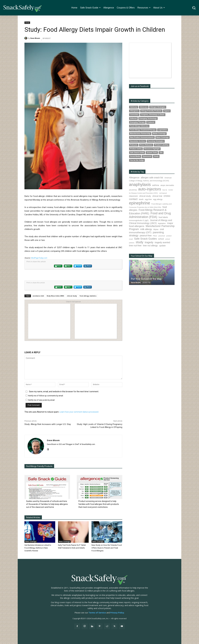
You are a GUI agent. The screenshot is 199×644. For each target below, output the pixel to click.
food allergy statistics (88, 296)
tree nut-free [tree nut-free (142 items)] (135, 245)
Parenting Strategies (156, 141)
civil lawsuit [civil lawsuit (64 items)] (163, 193)
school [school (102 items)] (161, 239)
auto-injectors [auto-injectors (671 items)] (150, 189)
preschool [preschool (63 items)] (162, 236)
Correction (134, 115)
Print (58, 266)
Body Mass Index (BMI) (55, 296)
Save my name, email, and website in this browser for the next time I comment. (64, 392)
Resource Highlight (152, 149)
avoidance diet (38, 296)
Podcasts (134, 145)
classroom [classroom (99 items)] (133, 196)
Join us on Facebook (140, 86)
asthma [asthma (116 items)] (156, 185)
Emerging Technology (148, 118)
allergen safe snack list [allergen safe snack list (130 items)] (152, 178)
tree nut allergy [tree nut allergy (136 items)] (150, 246)
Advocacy (144, 107)
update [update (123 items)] (162, 246)
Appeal (167, 111)
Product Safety (136, 149)
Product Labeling (162, 145)
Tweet (78, 266)
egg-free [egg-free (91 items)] (148, 199)
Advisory (134, 107)
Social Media (135, 156)
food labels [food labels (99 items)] (163, 217)
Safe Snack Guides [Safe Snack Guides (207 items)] (145, 239)
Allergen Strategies (158, 107)
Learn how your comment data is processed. (79, 412)
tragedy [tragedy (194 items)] (149, 242)
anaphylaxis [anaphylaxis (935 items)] (140, 184)
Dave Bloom (35, 38)
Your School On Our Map (142, 256)
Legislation (163, 130)
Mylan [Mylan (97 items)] (156, 229)
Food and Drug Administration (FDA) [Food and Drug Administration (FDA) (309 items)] (150, 215)
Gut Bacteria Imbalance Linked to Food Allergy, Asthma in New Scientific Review (38, 548)
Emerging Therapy (137, 122)
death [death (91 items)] (141, 199)
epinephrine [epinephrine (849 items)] (140, 203)
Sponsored (147, 156)
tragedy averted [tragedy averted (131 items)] (162, 242)
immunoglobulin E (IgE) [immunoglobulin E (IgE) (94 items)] (139, 220)
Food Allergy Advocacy (139, 126)
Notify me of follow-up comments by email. (46, 396)
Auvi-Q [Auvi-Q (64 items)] (165, 190)
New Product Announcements (142, 137)
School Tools (152, 153)
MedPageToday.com (39, 258)
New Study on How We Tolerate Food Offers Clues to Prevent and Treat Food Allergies (107, 548)
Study (27, 23)
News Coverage (31, 541)
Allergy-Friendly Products (151, 111)
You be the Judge (137, 160)
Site (161, 153)
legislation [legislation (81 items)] (162, 223)
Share (88, 266)
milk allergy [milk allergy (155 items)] (146, 229)
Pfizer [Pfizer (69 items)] (155, 236)
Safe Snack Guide (137, 153)
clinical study (72, 296)
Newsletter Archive (138, 141)
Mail (67, 266)
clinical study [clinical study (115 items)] (145, 196)
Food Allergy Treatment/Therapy (143, 130)
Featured (151, 122)
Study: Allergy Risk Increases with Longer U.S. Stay (48, 424)
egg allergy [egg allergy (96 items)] (158, 199)
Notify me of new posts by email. (42, 400)
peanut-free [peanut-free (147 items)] (146, 235)
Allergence (134, 111)
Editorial (133, 118)
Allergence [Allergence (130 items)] (134, 178)
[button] (194, 8)
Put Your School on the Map (146, 279)
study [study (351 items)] (140, 242)
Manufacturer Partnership (140, 134)
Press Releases (146, 145)
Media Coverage (159, 134)
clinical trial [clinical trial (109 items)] (157, 196)
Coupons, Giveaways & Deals (153, 115)
